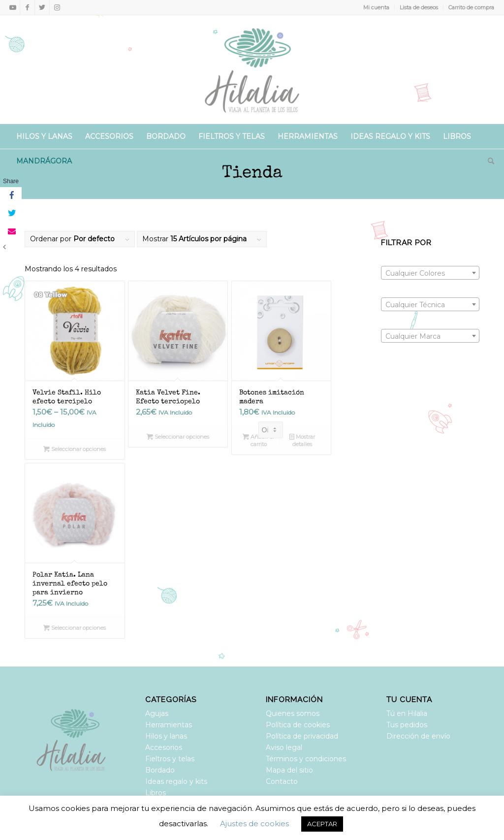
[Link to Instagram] (57, 7)
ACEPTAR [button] (322, 824)
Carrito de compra (471, 7)
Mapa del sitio (289, 770)
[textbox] (430, 273)
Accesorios (164, 747)
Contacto (282, 781)
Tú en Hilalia (407, 713)
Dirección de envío (418, 736)
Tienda (252, 174)
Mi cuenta (376, 7)
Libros (156, 793)
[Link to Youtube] (13, 7)
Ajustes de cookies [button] (254, 824)
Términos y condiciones (306, 759)
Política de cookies (298, 725)
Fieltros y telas (170, 759)
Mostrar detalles (302, 440)
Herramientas (169, 725)
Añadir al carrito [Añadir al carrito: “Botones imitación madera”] (258, 440)
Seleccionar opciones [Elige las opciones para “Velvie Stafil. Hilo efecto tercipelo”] (75, 449)
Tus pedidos (407, 725)
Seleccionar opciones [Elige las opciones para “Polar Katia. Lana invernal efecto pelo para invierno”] (75, 628)
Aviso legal (284, 747)
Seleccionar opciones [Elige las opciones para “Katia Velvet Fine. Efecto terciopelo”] (178, 437)
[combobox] (430, 273)
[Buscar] (488, 161)
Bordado (160, 770)
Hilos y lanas (166, 736)
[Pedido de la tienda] (271, 430)
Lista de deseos (419, 7)
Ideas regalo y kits (176, 781)
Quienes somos (293, 713)
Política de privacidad (302, 736)
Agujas (157, 713)
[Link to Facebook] (27, 7)
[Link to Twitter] (42, 7)
